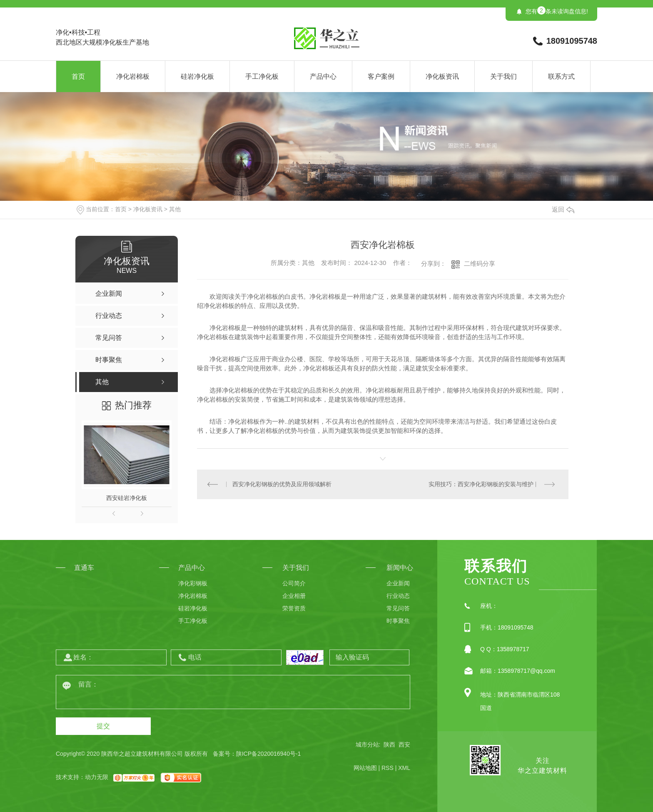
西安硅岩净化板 (127, 498)
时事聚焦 (398, 621)
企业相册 (294, 596)
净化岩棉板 (133, 76)
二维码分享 (480, 264)
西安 (404, 745)
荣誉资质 (294, 608)
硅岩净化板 (197, 76)
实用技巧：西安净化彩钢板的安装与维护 (481, 484)
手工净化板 (262, 76)
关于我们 (503, 76)
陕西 (389, 745)
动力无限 (97, 777)
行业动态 (398, 596)
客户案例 (381, 76)
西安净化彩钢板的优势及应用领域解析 (282, 484)
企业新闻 (398, 583)
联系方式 (561, 76)
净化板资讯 (442, 76)
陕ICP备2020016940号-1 (269, 754)
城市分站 (367, 745)
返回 (563, 209)
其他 (175, 209)
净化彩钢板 (193, 583)
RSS (388, 768)
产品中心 (323, 76)
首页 (78, 76)
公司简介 (294, 583)
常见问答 (398, 608)
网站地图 (365, 768)
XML (404, 768)
